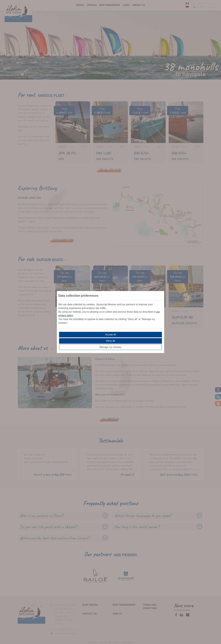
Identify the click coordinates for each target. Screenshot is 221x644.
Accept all (110, 335)
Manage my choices (110, 347)
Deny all (110, 341)
